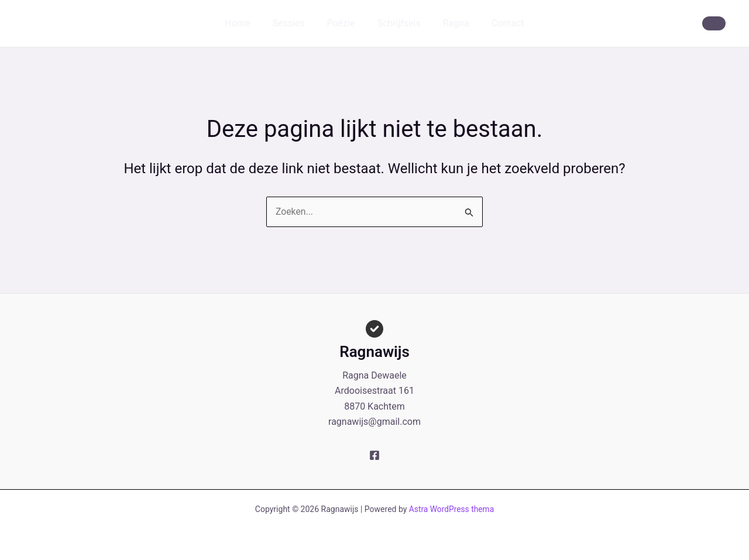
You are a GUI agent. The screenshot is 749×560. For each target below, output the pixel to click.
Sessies (293, 23)
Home (246, 23)
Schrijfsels (397, 23)
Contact (499, 23)
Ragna (451, 23)
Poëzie (342, 23)
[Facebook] (374, 455)
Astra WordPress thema (452, 509)
